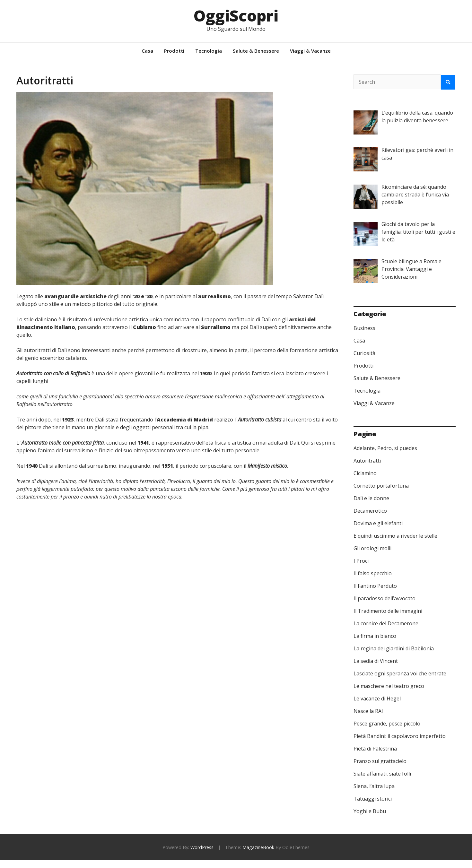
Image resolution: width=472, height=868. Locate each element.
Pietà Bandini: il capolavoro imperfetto (400, 736)
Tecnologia (209, 51)
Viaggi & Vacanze (310, 51)
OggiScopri (236, 16)
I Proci (361, 561)
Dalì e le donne (371, 498)
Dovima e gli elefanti (378, 523)
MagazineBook (258, 847)
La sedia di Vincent (376, 661)
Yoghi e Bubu (370, 811)
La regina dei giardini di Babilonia (394, 648)
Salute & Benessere (256, 51)
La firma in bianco (375, 636)
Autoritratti (367, 461)
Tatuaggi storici (373, 799)
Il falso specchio (373, 573)
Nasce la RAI (368, 711)
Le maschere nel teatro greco (389, 686)
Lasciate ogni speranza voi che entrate (400, 673)
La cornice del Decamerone (386, 623)
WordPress (202, 847)
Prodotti (174, 51)
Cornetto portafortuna (381, 486)
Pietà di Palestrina (375, 749)
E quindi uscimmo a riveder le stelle (395, 536)
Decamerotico (370, 511)
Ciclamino (365, 473)
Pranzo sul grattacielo (380, 761)
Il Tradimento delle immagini (388, 611)
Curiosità (364, 353)
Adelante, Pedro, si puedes (385, 448)
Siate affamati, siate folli (382, 774)
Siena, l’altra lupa (374, 786)
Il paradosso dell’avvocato (385, 598)
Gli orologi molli (372, 548)
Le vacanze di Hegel (377, 699)
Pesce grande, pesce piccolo (387, 724)
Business (364, 328)
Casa (147, 51)
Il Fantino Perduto (375, 586)
